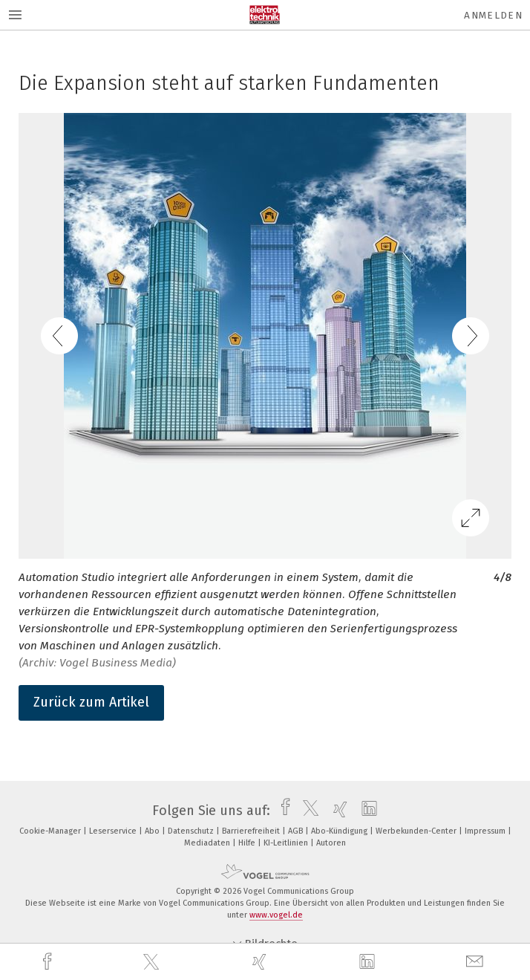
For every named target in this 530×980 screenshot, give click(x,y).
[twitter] (153, 962)
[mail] (477, 962)
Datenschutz (192, 831)
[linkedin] (369, 962)
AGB (297, 831)
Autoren (331, 843)
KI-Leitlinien (287, 843)
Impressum (486, 831)
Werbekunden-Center (417, 831)
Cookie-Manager (51, 831)
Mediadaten (208, 843)
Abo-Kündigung (340, 831)
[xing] (261, 962)
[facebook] (49, 962)
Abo (153, 831)
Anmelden (493, 15)
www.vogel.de (276, 915)
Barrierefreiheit (252, 831)
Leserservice (114, 831)
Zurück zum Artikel (91, 702)
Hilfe (248, 843)
